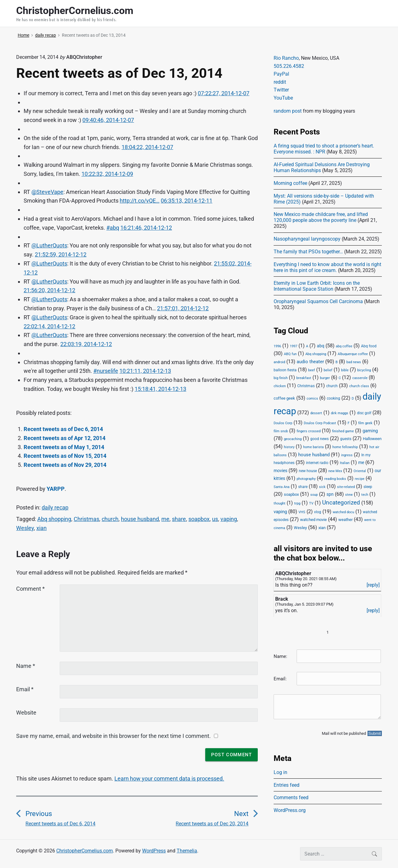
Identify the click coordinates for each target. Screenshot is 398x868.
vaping (229, 519)
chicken (280, 386)
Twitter (281, 90)
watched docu (343, 512)
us (215, 519)
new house (308, 471)
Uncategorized (341, 503)
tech (365, 495)
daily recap (55, 507)
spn (330, 494)
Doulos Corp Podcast (320, 423)
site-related (346, 487)
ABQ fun (290, 354)
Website (26, 713)
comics (312, 399)
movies (280, 471)
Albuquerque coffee (353, 354)
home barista (313, 447)
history (289, 447)
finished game (343, 431)
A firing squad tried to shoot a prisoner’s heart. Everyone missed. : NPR (324, 149)
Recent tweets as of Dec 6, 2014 (63, 429)
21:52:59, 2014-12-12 (61, 254)
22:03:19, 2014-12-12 (86, 344)
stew (349, 495)
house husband (140, 519)
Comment (30, 589)
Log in (280, 772)
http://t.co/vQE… (140, 201)
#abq (113, 228)
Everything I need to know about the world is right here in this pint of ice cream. (327, 267)
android (279, 362)
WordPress (154, 851)
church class (359, 386)
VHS (302, 512)
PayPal (281, 74)
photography (306, 479)
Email (25, 689)
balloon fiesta (285, 370)
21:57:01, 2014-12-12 (183, 308)
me (165, 519)
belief (328, 370)
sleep (368, 487)
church (110, 519)
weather (345, 520)
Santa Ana (282, 487)
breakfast (304, 378)
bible (345, 370)
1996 (277, 346)
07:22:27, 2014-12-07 (224, 93)
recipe (360, 479)
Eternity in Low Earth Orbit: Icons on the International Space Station (317, 286)
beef (312, 370)
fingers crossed (309, 431)
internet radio (317, 463)
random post (288, 111)
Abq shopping (54, 519)
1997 (294, 346)
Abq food (369, 346)
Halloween (372, 439)
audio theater (310, 362)
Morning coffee (290, 183)
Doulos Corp (283, 423)
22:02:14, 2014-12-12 (49, 326)
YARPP (56, 489)
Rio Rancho (286, 58)
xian (42, 528)
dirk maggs (340, 413)
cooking (333, 398)
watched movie (313, 520)
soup (314, 495)
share (179, 519)
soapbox (199, 519)
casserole (360, 378)
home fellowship (345, 447)
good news (319, 439)
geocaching (293, 439)
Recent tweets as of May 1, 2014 (64, 447)
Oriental (360, 471)
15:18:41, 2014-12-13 (160, 389)
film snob (281, 431)
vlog (318, 512)
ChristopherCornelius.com (85, 851)
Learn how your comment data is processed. (169, 779)
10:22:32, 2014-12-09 (107, 174)
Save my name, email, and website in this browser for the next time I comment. (113, 736)
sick (322, 487)
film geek (365, 423)
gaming (370, 431)
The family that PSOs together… (308, 252)
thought (280, 503)
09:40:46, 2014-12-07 (108, 120)
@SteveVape (47, 192)
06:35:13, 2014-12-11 (187, 201)
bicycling (364, 370)
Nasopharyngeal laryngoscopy (307, 239)
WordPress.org (290, 810)
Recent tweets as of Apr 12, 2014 (65, 438)
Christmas (86, 519)
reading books (335, 479)
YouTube (283, 98)
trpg (297, 503)
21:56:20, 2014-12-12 (49, 290)
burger (325, 378)
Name (26, 666)
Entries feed (287, 785)
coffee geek (284, 398)
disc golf (364, 413)
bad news (354, 362)
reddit (280, 82)
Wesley (25, 528)
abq (321, 346)
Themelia (187, 851)
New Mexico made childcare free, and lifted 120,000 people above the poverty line (321, 217)
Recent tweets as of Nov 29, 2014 (65, 465)
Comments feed (291, 798)
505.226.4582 (289, 66)
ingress (347, 455)
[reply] (373, 585)
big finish (281, 378)
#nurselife (106, 371)
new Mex (335, 471)
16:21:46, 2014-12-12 (146, 228)
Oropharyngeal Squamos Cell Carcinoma (318, 301)
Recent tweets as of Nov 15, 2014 (65, 456)
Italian (345, 463)
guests (346, 439)
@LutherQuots (49, 245)
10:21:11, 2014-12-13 (145, 371)
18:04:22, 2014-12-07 (147, 147)
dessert (316, 413)
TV (311, 503)
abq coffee (344, 346)
